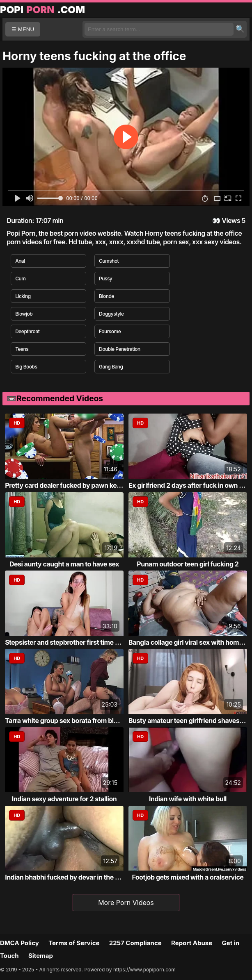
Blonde (107, 296)
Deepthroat (27, 331)
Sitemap (41, 956)
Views (231, 221)
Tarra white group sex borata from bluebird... (72, 721)
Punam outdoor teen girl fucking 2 (188, 564)
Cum (20, 279)
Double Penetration (120, 349)
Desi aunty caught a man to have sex (64, 564)
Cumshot (109, 261)
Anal (20, 261)
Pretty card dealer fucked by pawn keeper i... (72, 485)
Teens (22, 349)
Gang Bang (111, 367)
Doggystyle (111, 314)
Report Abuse (192, 943)
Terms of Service (74, 943)
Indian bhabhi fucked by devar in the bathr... (71, 877)
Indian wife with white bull (188, 799)
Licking (23, 296)
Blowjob (24, 314)
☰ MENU (23, 29)
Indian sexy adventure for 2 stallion (64, 799)
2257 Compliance (135, 943)
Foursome (110, 331)
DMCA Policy (19, 943)
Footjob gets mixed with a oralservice (188, 877)
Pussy (105, 279)
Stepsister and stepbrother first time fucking (71, 642)
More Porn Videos (126, 903)
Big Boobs (26, 367)
